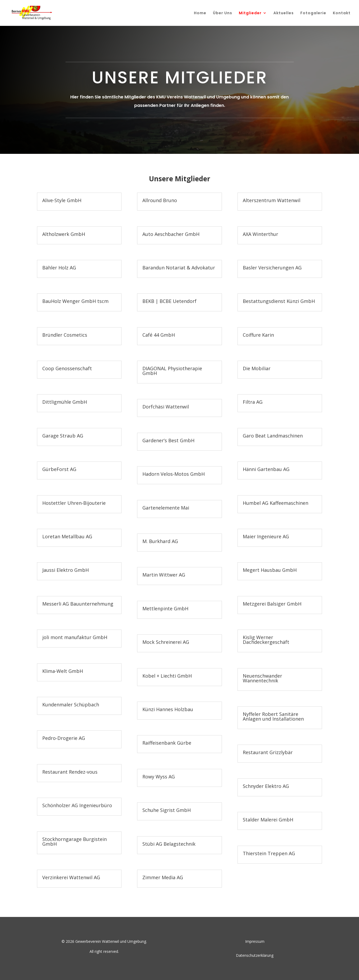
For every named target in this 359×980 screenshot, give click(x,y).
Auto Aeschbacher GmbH (171, 234)
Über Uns (223, 13)
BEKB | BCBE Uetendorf (169, 301)
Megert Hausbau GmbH (270, 570)
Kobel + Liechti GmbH (167, 676)
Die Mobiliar (257, 368)
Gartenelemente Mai (166, 508)
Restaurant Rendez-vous (70, 772)
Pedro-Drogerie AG (64, 738)
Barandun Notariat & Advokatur (179, 268)
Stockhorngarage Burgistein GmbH (74, 841)
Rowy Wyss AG (159, 777)
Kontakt (342, 13)
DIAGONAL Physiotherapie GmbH (172, 371)
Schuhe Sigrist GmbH (167, 810)
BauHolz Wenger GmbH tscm (75, 301)
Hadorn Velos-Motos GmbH (174, 474)
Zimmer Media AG (163, 877)
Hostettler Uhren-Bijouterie (74, 503)
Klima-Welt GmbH (63, 671)
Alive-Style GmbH (62, 200)
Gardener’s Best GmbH (168, 440)
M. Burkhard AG (160, 541)
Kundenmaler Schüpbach (71, 705)
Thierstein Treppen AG (269, 853)
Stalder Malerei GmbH (268, 820)
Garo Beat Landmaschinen (273, 436)
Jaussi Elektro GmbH (66, 570)
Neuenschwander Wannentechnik (262, 678)
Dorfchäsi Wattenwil (166, 407)
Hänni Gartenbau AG (266, 469)
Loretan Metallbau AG (67, 536)
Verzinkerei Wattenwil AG (71, 877)
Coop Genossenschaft (67, 368)
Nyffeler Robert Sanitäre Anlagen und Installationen (273, 716)
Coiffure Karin (258, 335)
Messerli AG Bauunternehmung (78, 604)
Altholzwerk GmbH (64, 234)
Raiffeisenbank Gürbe (167, 743)
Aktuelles (284, 13)
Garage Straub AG (63, 436)
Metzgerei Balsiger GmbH (272, 604)
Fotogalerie (313, 13)
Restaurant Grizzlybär (268, 752)
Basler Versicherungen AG (272, 268)
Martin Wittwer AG (164, 575)
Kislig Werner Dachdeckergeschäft (266, 640)
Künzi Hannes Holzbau (168, 709)
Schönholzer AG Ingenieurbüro (77, 805)
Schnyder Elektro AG (266, 786)
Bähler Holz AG (59, 268)
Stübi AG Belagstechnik (169, 844)
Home (200, 13)
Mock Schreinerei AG (166, 642)
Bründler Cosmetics (65, 335)
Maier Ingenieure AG (266, 536)
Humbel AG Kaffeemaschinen (276, 503)
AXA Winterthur (260, 234)
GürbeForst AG (59, 469)
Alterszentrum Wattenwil (272, 200)
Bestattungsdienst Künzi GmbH (279, 301)
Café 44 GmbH (159, 335)
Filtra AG (253, 402)
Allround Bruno (160, 200)
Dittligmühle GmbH (65, 402)
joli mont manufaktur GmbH (75, 637)
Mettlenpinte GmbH (165, 608)
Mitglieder (250, 13)
